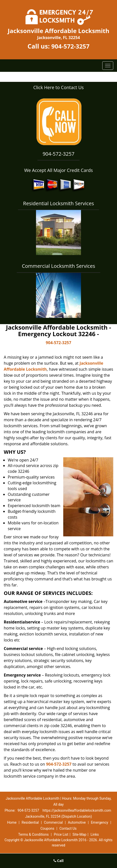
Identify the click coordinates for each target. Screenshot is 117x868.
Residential (30, 822)
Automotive (77, 822)
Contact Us (68, 828)
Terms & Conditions (33, 834)
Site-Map (79, 834)
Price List (61, 834)
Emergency (99, 822)
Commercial (53, 822)
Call (59, 861)
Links (95, 834)
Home (12, 822)
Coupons (47, 828)
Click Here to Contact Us (58, 87)
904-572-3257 (70, 46)
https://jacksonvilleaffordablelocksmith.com (77, 810)
